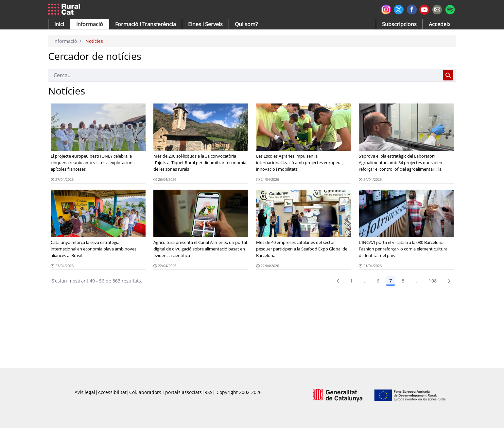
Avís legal (85, 392)
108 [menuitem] (433, 281)
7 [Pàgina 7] (391, 281)
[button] (59, 24)
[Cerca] (244, 75)
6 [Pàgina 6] (378, 281)
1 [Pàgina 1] (351, 281)
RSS (209, 392)
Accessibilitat (112, 392)
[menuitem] (146, 24)
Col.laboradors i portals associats (165, 392)
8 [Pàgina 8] (403, 281)
